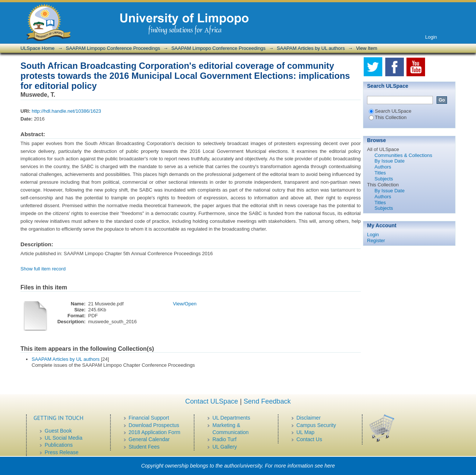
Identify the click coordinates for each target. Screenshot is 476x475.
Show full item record (43, 269)
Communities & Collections (403, 155)
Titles (380, 173)
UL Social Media (63, 438)
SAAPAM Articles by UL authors (311, 48)
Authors (383, 167)
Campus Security (316, 425)
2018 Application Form (155, 432)
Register (376, 240)
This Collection (388, 117)
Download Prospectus (154, 425)
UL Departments (231, 418)
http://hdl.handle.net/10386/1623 (66, 111)
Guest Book (58, 431)
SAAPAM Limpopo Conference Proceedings (113, 48)
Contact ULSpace (212, 401)
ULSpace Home (38, 48)
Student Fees (144, 447)
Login (431, 37)
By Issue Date (390, 161)
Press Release (62, 452)
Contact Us (309, 439)
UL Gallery (225, 447)
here (330, 466)
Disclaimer (308, 418)
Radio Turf (224, 439)
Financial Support (149, 418)
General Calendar (149, 439)
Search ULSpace (390, 111)
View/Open (185, 304)
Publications (59, 445)
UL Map (305, 432)
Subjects (384, 179)
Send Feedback (267, 401)
